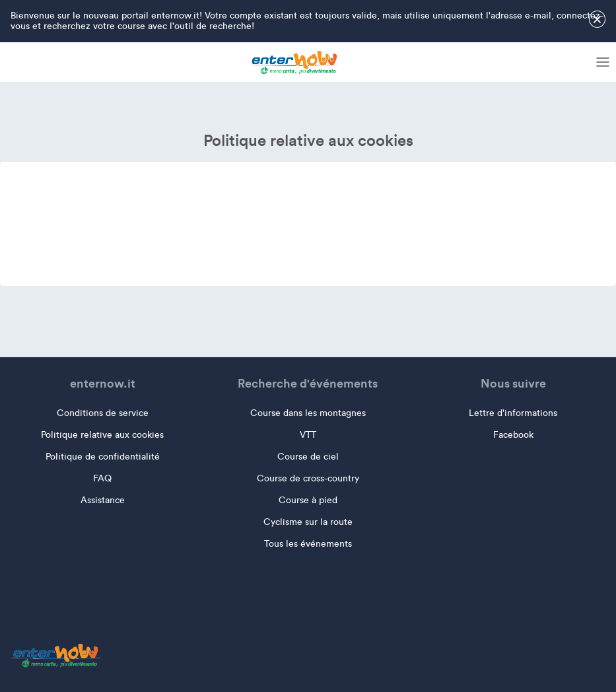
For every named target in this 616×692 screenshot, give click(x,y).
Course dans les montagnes (308, 413)
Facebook (513, 435)
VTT (308, 435)
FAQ (102, 478)
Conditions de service (103, 413)
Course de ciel (308, 457)
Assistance (103, 500)
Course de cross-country (308, 478)
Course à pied (308, 500)
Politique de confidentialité (103, 457)
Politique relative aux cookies (102, 435)
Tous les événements (308, 544)
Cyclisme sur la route (308, 522)
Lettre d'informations (513, 413)
